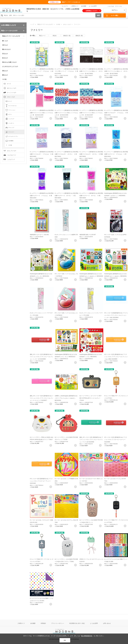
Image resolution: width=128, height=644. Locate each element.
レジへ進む (112, 15)
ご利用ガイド (75, 6)
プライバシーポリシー (58, 623)
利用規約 (43, 623)
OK (65, 640)
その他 (58, 24)
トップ (32, 24)
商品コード (42, 36)
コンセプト (65, 6)
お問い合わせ (107, 623)
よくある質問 (93, 6)
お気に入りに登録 (51, 77)
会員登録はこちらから (93, 11)
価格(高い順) (79, 36)
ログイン (118, 10)
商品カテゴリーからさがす (45, 24)
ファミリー (77, 24)
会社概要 (84, 6)
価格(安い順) (67, 36)
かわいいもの (67, 24)
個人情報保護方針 (87, 636)
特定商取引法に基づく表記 (77, 623)
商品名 (55, 36)
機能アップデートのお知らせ (71, 2)
